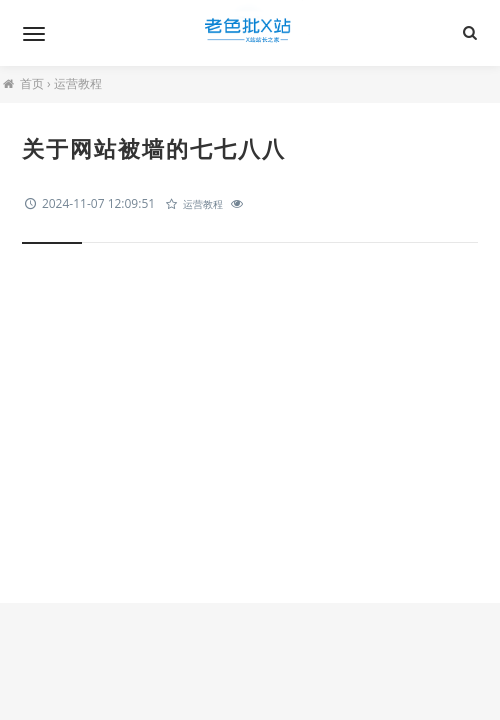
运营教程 (78, 83)
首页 (32, 83)
